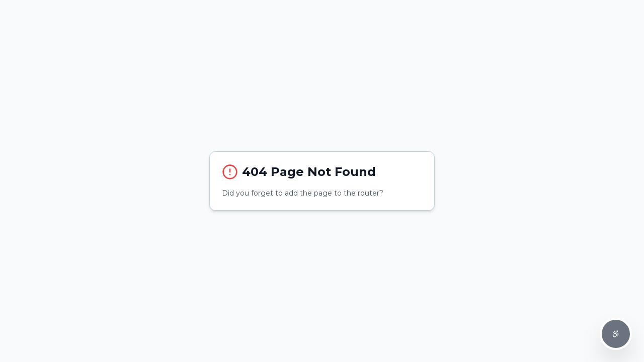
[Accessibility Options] (616, 334)
